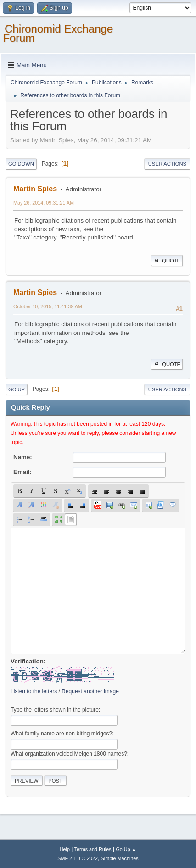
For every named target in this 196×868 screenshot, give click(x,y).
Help (65, 849)
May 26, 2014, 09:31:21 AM (44, 203)
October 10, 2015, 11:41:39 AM (48, 306)
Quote (167, 261)
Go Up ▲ (126, 849)
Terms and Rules (93, 849)
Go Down (21, 164)
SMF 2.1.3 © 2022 (78, 858)
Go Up (17, 389)
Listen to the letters (34, 691)
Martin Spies (35, 189)
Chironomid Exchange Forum (58, 33)
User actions (167, 164)
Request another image (90, 691)
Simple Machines (120, 858)
